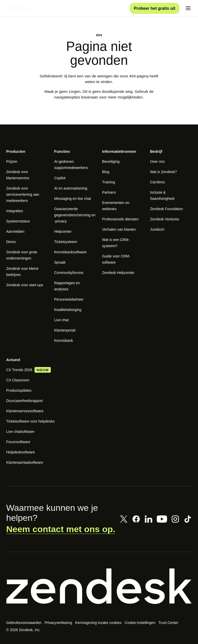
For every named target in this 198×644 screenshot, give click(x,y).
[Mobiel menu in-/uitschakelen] (188, 9)
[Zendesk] (99, 588)
